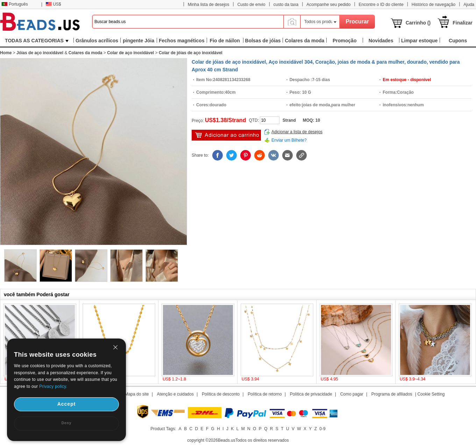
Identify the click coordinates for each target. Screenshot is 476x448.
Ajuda (469, 5)
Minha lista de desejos (209, 5)
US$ (53, 4)
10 (318, 120)
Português (15, 4)
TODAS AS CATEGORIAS (37, 41)
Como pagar (352, 394)
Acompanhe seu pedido (328, 5)
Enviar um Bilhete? (289, 140)
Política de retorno (265, 394)
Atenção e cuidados (175, 394)
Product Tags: (163, 429)
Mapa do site (137, 394)
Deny (66, 423)
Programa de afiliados (392, 394)
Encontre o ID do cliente (381, 5)
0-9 (322, 429)
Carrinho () (418, 23)
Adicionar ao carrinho (226, 135)
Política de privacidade (311, 394)
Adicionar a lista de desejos (297, 132)
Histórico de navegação (434, 5)
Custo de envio (251, 5)
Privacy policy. (53, 386)
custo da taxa (286, 5)
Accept (67, 404)
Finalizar (463, 23)
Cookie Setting (431, 394)
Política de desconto (221, 394)
